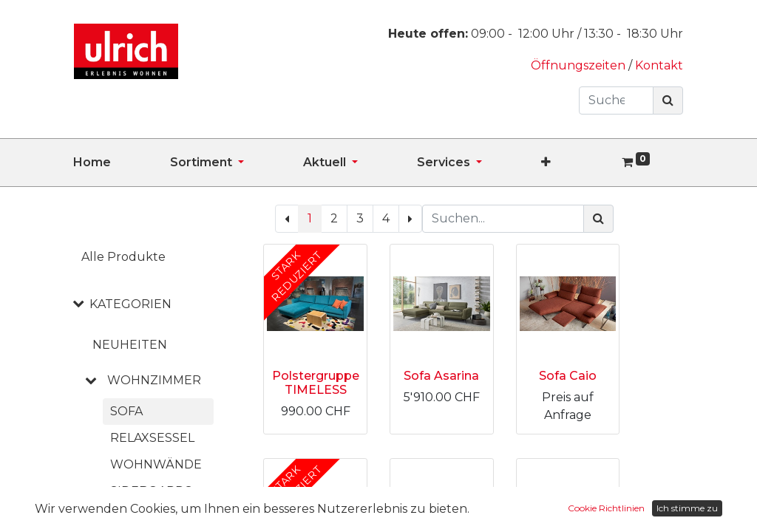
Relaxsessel (152, 438)
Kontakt (659, 65)
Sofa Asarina (441, 376)
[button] (576, 163)
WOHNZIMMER (154, 380)
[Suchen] (668, 100)
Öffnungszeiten (580, 65)
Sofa (126, 411)
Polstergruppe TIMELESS (316, 383)
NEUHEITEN (130, 345)
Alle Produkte (123, 257)
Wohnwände (156, 464)
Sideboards (151, 491)
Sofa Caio (568, 376)
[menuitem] (122, 163)
